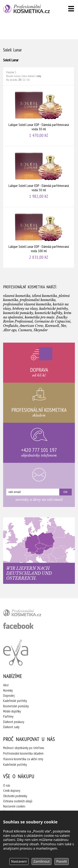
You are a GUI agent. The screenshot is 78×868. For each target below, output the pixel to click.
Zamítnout (41, 861)
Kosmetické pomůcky (16, 706)
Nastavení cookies (14, 806)
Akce (6, 685)
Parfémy (8, 716)
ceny (39, 76)
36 (28, 80)
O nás (7, 785)
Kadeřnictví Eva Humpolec (16, 652)
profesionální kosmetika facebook (18, 626)
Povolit (62, 861)
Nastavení (19, 861)
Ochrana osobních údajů (18, 801)
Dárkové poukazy (14, 722)
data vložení (28, 76)
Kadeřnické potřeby (15, 701)
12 (24, 80)
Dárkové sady (11, 727)
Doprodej (9, 696)
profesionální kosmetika (29, 614)
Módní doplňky (12, 711)
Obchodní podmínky (15, 796)
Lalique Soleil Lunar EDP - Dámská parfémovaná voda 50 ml (39, 176)
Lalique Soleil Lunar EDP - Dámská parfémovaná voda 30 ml (39, 116)
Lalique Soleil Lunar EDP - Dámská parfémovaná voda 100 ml (39, 237)
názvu (17, 76)
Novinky (8, 690)
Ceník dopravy (12, 791)
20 (20, 80)
